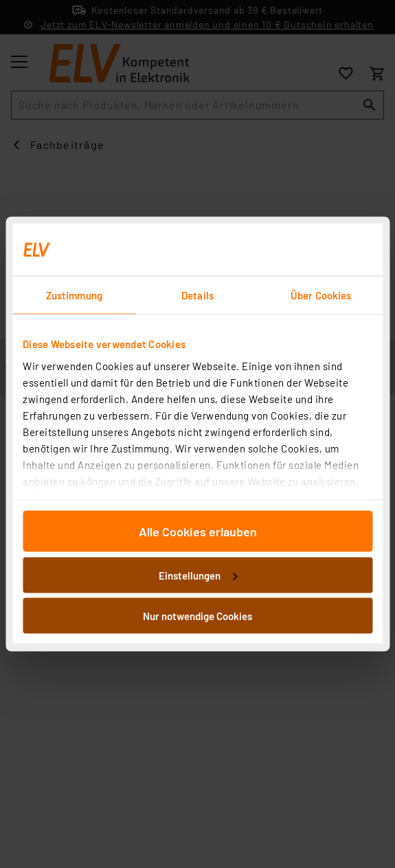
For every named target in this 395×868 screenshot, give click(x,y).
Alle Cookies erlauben (198, 532)
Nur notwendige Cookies (197, 616)
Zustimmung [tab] (74, 295)
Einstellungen (198, 575)
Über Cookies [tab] (321, 295)
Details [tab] (197, 295)
